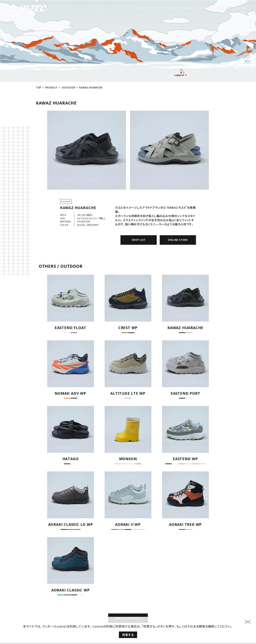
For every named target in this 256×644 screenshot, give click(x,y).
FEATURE (174, 8)
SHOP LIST (225, 8)
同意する (128, 638)
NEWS (187, 8)
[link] (238, 8)
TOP (39, 59)
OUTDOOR (69, 59)
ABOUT (144, 8)
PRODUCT (159, 8)
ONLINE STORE (204, 8)
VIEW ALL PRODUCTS (128, 590)
